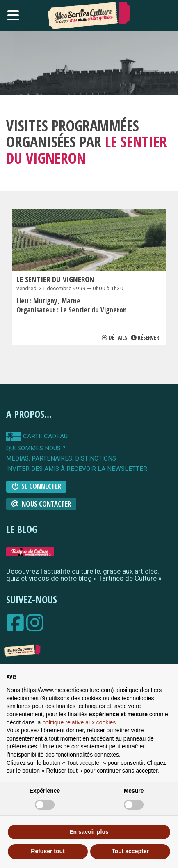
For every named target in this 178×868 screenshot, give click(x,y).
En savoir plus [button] (89, 832)
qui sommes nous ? (36, 448)
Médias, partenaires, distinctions (61, 459)
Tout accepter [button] (130, 851)
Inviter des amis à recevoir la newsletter (77, 469)
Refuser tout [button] (48, 851)
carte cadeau (37, 437)
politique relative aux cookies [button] (79, 722)
